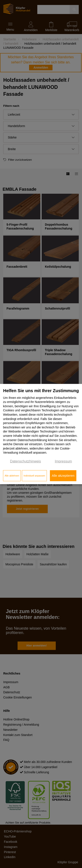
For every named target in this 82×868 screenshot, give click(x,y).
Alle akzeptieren (63, 476)
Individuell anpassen (34, 476)
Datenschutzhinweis (25, 461)
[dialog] (41, 434)
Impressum (63, 461)
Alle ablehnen (12, 476)
